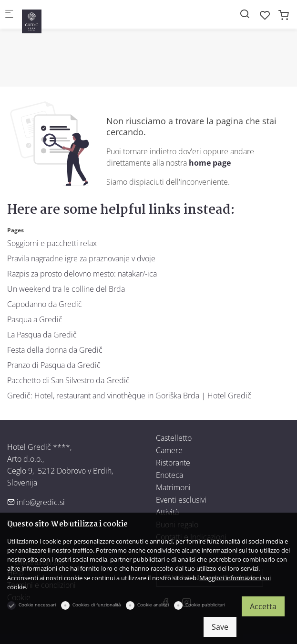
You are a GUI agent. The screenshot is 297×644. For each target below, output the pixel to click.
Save (220, 627)
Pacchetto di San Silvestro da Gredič (68, 380)
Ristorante (173, 463)
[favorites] (265, 15)
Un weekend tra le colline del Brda (66, 289)
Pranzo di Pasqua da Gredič (54, 365)
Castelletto (174, 438)
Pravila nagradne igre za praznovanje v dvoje (81, 258)
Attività (167, 512)
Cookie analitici (153, 604)
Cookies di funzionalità (97, 604)
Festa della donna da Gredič (55, 350)
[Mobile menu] (9, 15)
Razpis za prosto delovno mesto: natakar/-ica (82, 274)
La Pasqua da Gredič (42, 335)
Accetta (263, 606)
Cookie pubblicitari (205, 604)
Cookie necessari (37, 604)
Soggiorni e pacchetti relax (52, 243)
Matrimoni (173, 487)
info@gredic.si (36, 502)
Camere (169, 450)
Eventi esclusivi (181, 500)
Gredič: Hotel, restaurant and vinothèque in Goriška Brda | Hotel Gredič (129, 396)
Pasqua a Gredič (35, 319)
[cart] (284, 15)
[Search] (245, 14)
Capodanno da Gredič (45, 304)
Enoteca (169, 475)
